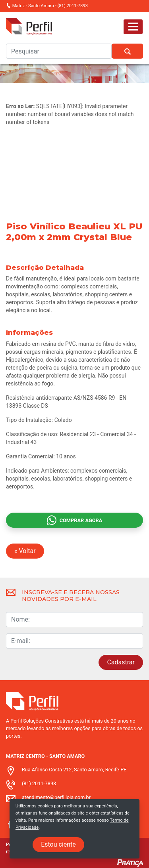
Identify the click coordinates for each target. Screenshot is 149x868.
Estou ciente (58, 844)
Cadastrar (121, 662)
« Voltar (25, 551)
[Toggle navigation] (133, 27)
